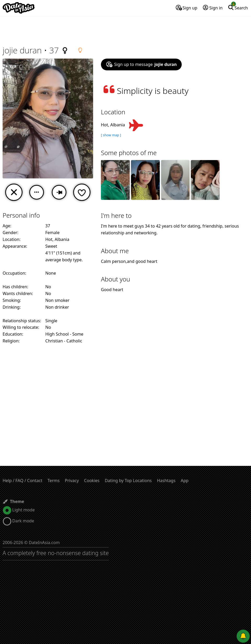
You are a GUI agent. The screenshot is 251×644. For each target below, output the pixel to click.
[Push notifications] (243, 636)
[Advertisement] (125, 30)
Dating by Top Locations (128, 481)
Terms (54, 481)
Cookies (92, 481)
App (185, 481)
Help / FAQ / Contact (22, 481)
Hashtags (166, 481)
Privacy (72, 481)
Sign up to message (141, 64)
